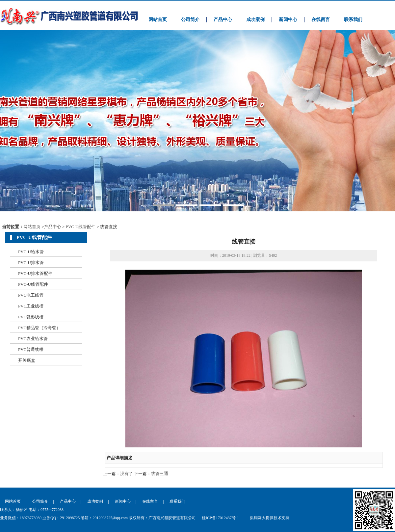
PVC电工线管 (31, 295)
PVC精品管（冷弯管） (39, 328)
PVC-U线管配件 (80, 227)
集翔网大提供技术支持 (270, 518)
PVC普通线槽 (31, 349)
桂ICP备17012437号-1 (220, 518)
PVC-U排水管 (31, 263)
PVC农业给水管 (33, 339)
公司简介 (190, 20)
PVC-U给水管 (31, 252)
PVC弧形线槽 (31, 317)
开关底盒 (27, 360)
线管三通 (160, 474)
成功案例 (255, 20)
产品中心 (223, 20)
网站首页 (158, 20)
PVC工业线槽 (31, 306)
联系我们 (353, 20)
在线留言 (321, 20)
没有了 (127, 474)
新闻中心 (288, 20)
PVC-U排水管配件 (35, 273)
